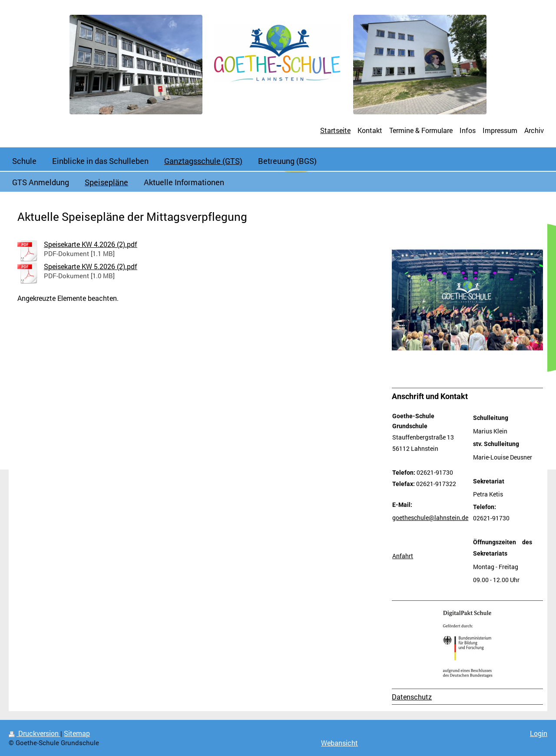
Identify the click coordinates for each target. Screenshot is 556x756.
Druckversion (35, 733)
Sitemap (77, 733)
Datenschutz (412, 697)
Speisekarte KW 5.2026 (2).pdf (91, 266)
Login (539, 733)
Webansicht (339, 743)
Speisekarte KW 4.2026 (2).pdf (91, 244)
